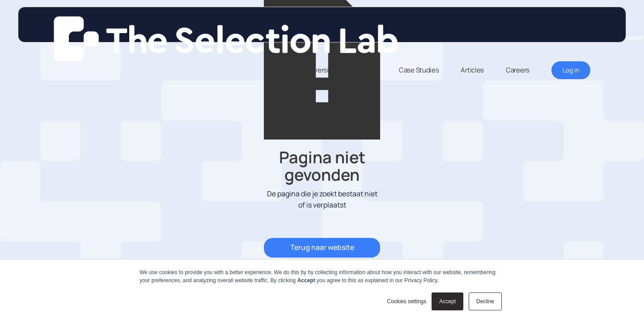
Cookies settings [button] (407, 301)
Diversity (321, 70)
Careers (518, 70)
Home (277, 70)
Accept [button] (447, 301)
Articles (472, 70)
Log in (571, 70)
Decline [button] (485, 301)
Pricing (367, 70)
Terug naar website (322, 247)
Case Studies (419, 70)
